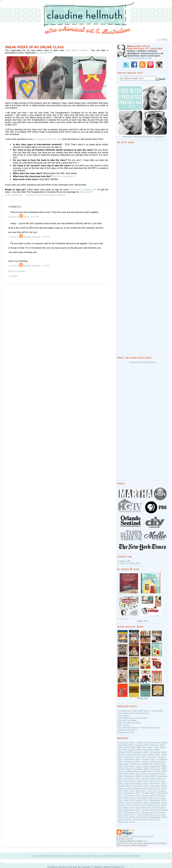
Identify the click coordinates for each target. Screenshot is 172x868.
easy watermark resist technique (133, 713)
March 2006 (123, 747)
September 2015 (126, 822)
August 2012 (142, 800)
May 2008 (154, 764)
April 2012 (143, 798)
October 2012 (124, 803)
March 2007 (155, 755)
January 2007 (124, 755)
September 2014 (157, 817)
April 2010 (143, 781)
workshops (17, 195)
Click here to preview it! (64, 176)
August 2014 (142, 817)
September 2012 (157, 800)
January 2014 (148, 812)
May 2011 (129, 791)
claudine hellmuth (32, 237)
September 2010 (157, 783)
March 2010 (130, 781)
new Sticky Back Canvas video (133, 718)
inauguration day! (126, 732)
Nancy (26, 217)
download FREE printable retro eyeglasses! (143, 137)
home (138, 856)
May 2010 (154, 781)
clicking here (85, 192)
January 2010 (148, 779)
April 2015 (154, 820)
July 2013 (152, 808)
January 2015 (124, 820)
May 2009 (129, 774)
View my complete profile (139, 58)
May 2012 (154, 798)
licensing (54, 856)
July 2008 (129, 767)
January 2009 (124, 771)
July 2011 (152, 791)
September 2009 (132, 776)
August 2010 (142, 783)
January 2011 (124, 788)
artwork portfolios (40, 856)
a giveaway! (123, 716)
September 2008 (157, 767)
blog (111, 856)
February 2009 (140, 771)
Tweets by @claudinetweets (143, 362)
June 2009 (141, 774)
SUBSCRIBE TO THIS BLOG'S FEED (135, 837)
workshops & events (85, 856)
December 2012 (158, 803)
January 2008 (148, 762)
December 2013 (132, 812)
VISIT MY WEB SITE (130, 564)
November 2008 (140, 769)
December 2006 (158, 752)
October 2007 (149, 759)
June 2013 (141, 808)
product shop (67, 856)
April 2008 (143, 764)
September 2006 (151, 750)
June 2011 (141, 791)
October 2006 (124, 752)
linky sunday (124, 725)
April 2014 (143, 815)
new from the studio (127, 720)
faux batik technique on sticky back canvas (138, 728)
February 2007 (140, 755)
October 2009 (149, 776)
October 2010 (124, 786)
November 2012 (140, 803)
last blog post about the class (48, 139)
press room (102, 856)
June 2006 (159, 747)
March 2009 (155, 771)
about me (120, 856)
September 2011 (132, 793)
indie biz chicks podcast (129, 723)
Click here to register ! (78, 50)
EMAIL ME (125, 561)
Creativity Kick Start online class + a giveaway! (140, 711)
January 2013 (124, 805)
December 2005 (125, 745)
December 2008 (158, 769)
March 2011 (155, 788)
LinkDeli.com (123, 619)
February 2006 (157, 745)
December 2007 (132, 762)
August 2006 (135, 750)
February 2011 (140, 788)
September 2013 (132, 810)
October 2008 (124, 769)
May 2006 (147, 747)
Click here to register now (83, 190)
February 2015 (140, 820)
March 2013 (155, 805)
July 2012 (129, 800)
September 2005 (126, 743)
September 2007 (132, 759)
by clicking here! (45, 53)
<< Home (13, 276)
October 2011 (149, 793)
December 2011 (132, 795)
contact (130, 856)
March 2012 (130, 798)
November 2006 (140, 752)
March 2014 (130, 815)
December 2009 (132, 779)
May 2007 (129, 757)
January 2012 (148, 795)
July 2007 (152, 757)
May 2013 (129, 808)
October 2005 (142, 743)
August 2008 (142, 767)
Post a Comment (17, 271)
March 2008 (130, 764)
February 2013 (140, 805)
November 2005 (158, 743)
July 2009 (152, 774)
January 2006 (142, 745)
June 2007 (141, 757)
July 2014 (129, 817)
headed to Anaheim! (127, 730)
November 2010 (140, 786)
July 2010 (129, 783)
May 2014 (154, 815)
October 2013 (149, 810)
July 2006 (122, 750)
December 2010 (158, 786)
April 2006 (136, 747)
